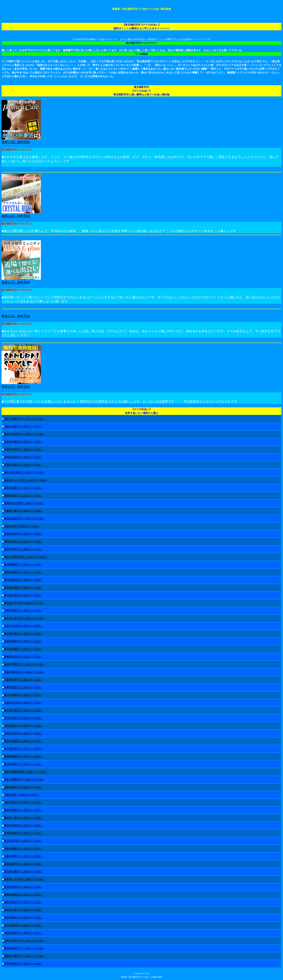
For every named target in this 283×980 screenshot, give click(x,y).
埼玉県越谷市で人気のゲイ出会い (23, 918)
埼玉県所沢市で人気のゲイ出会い (23, 887)
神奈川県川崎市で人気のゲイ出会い (24, 472)
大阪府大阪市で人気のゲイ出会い (23, 426)
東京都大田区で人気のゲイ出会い (23, 588)
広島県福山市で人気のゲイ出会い (23, 726)
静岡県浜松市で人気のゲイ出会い (23, 541)
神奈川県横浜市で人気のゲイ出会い (24, 419)
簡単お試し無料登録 (16, 282)
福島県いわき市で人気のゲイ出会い (24, 879)
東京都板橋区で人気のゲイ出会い (23, 649)
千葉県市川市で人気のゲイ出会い (23, 703)
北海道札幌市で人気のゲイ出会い (23, 442)
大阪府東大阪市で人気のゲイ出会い (24, 672)
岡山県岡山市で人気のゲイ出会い (23, 580)
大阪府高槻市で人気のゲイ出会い (23, 848)
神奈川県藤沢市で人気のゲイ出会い (24, 779)
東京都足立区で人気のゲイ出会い (23, 595)
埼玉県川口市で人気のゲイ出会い (23, 626)
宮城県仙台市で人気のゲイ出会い (23, 495)
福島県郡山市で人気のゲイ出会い (23, 902)
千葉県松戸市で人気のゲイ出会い (23, 680)
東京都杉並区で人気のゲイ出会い (23, 634)
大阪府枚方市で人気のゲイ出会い (23, 787)
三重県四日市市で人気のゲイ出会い (24, 941)
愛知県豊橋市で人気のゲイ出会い (23, 810)
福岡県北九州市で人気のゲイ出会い (24, 503)
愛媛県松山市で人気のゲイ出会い (23, 657)
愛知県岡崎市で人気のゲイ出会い (23, 825)
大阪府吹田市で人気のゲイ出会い (23, 856)
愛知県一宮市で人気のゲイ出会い (23, 818)
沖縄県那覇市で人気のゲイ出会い (23, 933)
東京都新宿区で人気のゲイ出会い (23, 925)
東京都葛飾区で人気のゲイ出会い (23, 741)
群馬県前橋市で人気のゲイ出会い (23, 894)
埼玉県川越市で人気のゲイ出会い (23, 871)
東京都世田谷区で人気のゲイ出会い (24, 518)
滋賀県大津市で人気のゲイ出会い (23, 910)
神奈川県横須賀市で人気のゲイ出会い (25, 772)
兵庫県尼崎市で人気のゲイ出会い (23, 733)
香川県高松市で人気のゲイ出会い (23, 764)
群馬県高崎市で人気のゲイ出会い (23, 833)
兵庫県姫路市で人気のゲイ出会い (23, 641)
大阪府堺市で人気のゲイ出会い (22, 526)
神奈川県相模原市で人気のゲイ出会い (25, 557)
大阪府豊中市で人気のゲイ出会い (23, 802)
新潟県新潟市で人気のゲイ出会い (23, 534)
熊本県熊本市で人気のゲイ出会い (23, 549)
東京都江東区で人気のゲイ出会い (23, 710)
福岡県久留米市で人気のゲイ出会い (24, 956)
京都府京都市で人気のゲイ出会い (23, 465)
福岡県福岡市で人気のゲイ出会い (23, 457)
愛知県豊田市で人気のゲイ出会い (23, 756)
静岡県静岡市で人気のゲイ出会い (23, 572)
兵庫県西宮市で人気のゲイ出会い (23, 687)
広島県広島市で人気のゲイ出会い (23, 488)
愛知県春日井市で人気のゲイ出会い (24, 948)
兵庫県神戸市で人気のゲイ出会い (23, 449)
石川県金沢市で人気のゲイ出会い (23, 718)
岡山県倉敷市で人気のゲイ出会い (23, 695)
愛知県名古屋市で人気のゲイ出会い (24, 434)
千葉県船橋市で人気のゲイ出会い (23, 611)
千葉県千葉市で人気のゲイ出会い (23, 511)
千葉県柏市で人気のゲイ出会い (22, 795)
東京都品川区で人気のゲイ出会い (23, 841)
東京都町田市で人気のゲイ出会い (23, 749)
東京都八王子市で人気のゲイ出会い (24, 618)
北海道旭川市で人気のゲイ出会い (23, 864)
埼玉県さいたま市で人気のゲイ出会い (25, 480)
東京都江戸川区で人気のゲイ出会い (24, 603)
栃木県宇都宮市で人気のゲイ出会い (24, 664)
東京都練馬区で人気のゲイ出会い (23, 564)
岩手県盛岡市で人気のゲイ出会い (23, 964)
